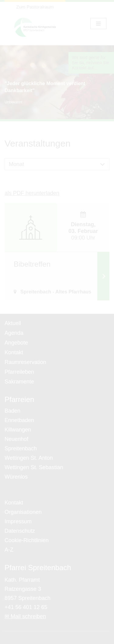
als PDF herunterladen (32, 193)
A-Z (9, 550)
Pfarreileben (19, 372)
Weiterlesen (103, 276)
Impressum (18, 521)
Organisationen (23, 512)
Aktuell (13, 323)
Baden (12, 411)
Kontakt (14, 352)
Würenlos (16, 477)
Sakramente (19, 382)
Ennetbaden (19, 420)
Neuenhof (16, 439)
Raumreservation (25, 362)
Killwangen (18, 430)
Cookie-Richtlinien (27, 540)
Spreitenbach (21, 448)
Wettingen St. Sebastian (34, 467)
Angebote (16, 343)
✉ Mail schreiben (25, 616)
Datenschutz (20, 531)
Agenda (14, 333)
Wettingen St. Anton (29, 458)
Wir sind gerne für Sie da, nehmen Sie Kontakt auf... (91, 63)
